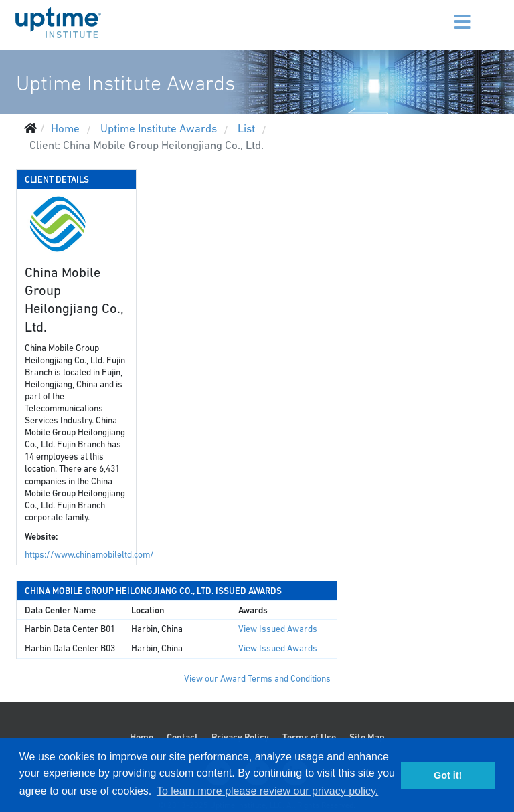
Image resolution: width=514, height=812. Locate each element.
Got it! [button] (448, 775)
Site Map (367, 737)
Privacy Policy (240, 737)
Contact (182, 737)
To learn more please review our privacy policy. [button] (267, 791)
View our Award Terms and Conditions (257, 679)
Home (142, 737)
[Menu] (446, 13)
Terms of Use (309, 737)
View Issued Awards (278, 629)
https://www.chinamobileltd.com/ (89, 555)
